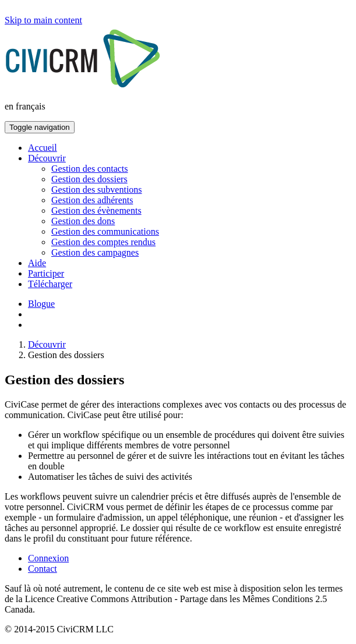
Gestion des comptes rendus (103, 242)
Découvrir (47, 158)
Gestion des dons (83, 221)
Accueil (43, 148)
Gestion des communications (105, 231)
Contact (43, 569)
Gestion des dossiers (89, 179)
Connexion (48, 558)
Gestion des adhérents (92, 200)
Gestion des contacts (90, 169)
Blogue (41, 304)
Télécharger (50, 284)
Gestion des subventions (97, 190)
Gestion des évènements (96, 210)
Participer (46, 273)
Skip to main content (43, 20)
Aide (37, 263)
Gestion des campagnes (95, 252)
